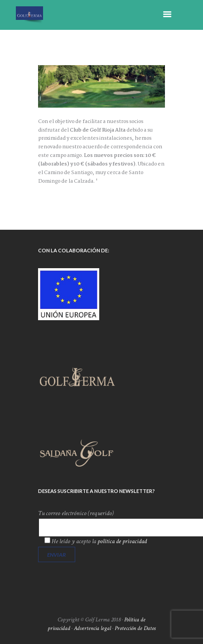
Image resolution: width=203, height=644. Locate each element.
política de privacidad (122, 541)
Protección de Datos (135, 628)
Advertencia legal (92, 628)
